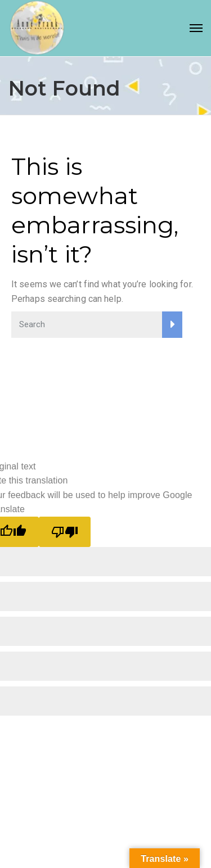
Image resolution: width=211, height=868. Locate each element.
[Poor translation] (65, 532)
